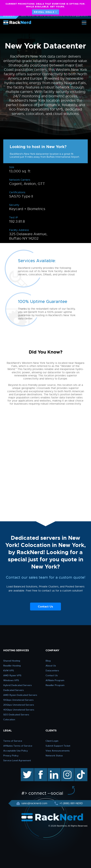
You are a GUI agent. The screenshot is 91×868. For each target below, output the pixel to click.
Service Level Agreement (17, 760)
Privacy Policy (11, 756)
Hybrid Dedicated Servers (17, 685)
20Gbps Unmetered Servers (19, 705)
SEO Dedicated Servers (16, 715)
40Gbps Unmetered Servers (19, 710)
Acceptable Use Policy (16, 751)
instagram (67, 770)
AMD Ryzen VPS (12, 675)
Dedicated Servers (13, 690)
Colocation (9, 719)
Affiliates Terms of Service (18, 746)
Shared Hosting (12, 661)
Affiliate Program (55, 680)
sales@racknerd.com (34, 803)
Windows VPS (11, 680)
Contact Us (45, 607)
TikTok (79, 770)
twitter (25, 770)
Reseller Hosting (12, 666)
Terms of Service (13, 741)
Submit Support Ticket (58, 746)
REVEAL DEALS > (45, 12)
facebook (40, 770)
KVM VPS (9, 671)
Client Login (52, 741)
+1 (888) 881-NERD (71, 803)
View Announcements (58, 751)
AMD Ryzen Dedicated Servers (20, 695)
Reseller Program (55, 685)
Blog (48, 661)
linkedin (52, 770)
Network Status (54, 756)
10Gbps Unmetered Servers (18, 700)
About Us (51, 666)
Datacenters (52, 671)
